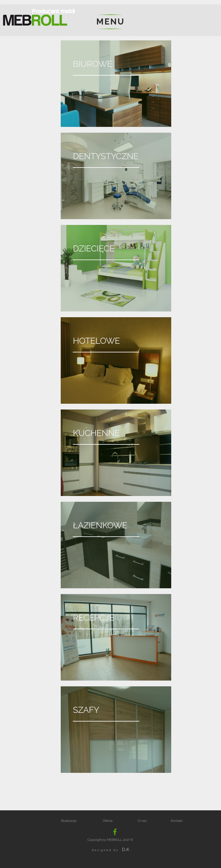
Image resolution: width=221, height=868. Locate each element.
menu (110, 22)
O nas (142, 821)
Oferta (108, 821)
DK (126, 849)
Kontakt (177, 821)
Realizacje (69, 821)
